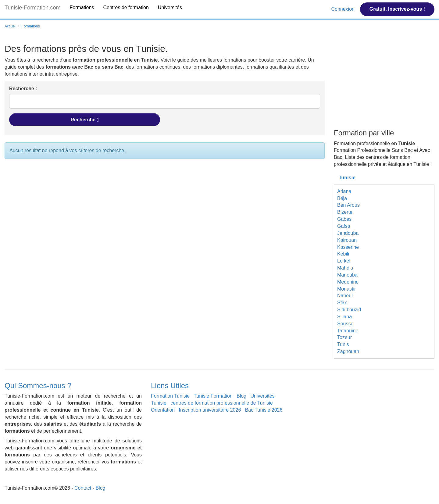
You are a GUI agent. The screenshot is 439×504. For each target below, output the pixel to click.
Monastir (346, 289)
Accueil (11, 26)
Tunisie (347, 178)
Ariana (344, 191)
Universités (170, 7)
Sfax (342, 303)
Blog (241, 396)
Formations (82, 7)
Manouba (347, 275)
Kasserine (348, 247)
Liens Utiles (170, 386)
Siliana (344, 317)
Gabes (344, 219)
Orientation (163, 410)
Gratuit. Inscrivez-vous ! (397, 9)
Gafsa (344, 226)
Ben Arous (348, 205)
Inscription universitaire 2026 (210, 410)
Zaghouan (348, 351)
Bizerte (345, 212)
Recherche (84, 120)
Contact (83, 488)
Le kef (344, 261)
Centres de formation (126, 7)
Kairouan (347, 240)
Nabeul (345, 296)
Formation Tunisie (170, 396)
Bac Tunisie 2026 (264, 410)
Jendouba (348, 233)
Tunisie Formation (213, 396)
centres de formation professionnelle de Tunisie (221, 403)
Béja (342, 198)
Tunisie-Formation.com (32, 8)
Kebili (343, 254)
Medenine (348, 282)
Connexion (343, 9)
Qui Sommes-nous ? (38, 386)
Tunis (343, 344)
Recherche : (23, 89)
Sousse (345, 324)
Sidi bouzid (349, 310)
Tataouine (348, 331)
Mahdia (345, 268)
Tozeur (344, 337)
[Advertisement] (384, 85)
